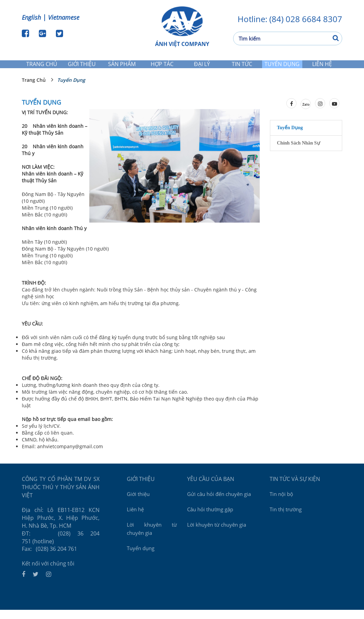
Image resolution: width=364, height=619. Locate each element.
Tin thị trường (286, 516)
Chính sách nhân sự (299, 152)
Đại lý (202, 66)
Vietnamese (64, 16)
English (31, 16)
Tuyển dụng (282, 66)
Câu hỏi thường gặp (210, 516)
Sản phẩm (122, 66)
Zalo (306, 114)
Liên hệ (322, 66)
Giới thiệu (138, 501)
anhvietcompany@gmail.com (70, 456)
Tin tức (242, 66)
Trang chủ (42, 66)
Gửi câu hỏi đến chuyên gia (219, 501)
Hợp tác (162, 66)
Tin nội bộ (281, 501)
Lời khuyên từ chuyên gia (152, 535)
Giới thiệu (82, 66)
